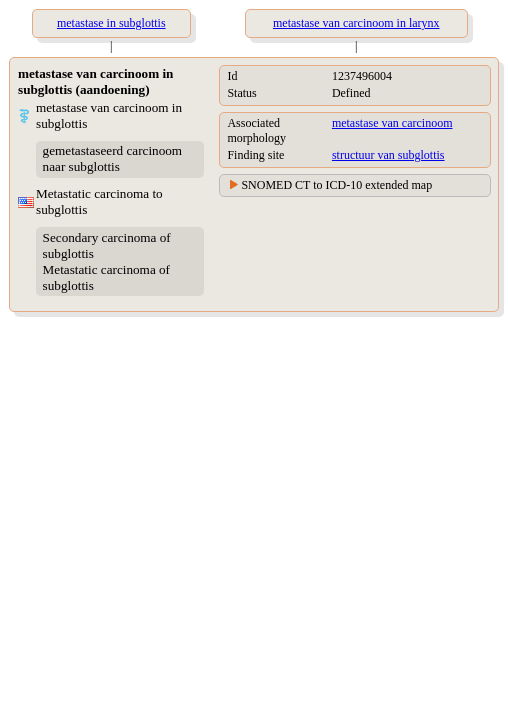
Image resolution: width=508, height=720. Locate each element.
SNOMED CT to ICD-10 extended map (336, 185)
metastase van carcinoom (392, 123)
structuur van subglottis (388, 155)
